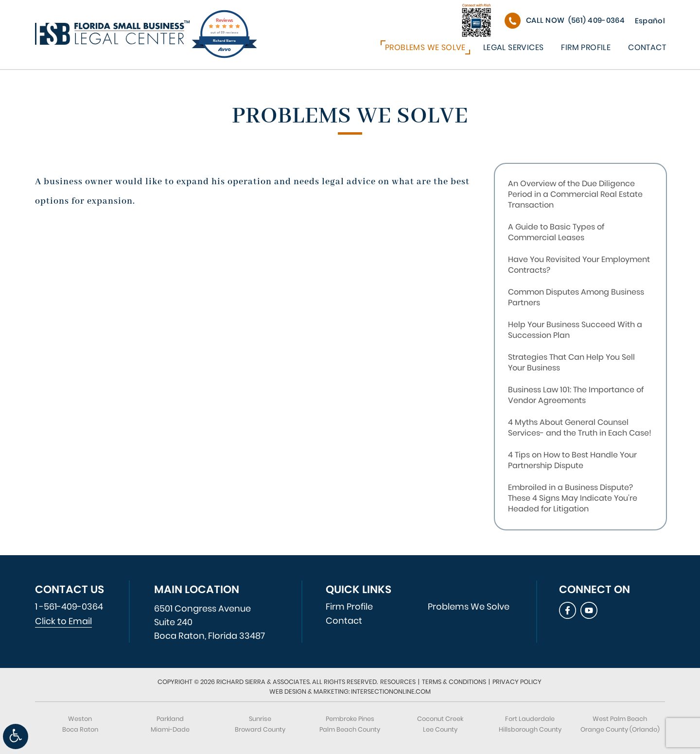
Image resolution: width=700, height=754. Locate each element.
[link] (16, 736)
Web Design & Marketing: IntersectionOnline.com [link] (350, 692)
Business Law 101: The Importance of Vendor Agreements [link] (576, 395)
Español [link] (650, 21)
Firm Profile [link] (586, 47)
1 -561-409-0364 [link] (69, 606)
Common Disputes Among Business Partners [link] (576, 297)
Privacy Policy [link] (517, 682)
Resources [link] (398, 682)
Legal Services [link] (514, 47)
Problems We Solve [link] (425, 47)
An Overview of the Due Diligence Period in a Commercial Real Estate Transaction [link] (575, 194)
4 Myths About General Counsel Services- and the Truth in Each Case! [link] (580, 428)
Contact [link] (647, 47)
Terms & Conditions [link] (454, 682)
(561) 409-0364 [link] (575, 20)
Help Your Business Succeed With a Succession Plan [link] (575, 330)
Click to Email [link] (63, 621)
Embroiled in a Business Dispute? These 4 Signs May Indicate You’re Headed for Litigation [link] (573, 498)
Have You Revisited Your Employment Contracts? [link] (579, 265)
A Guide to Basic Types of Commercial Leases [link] (556, 232)
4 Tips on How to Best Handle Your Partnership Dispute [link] (572, 460)
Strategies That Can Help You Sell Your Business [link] (571, 362)
